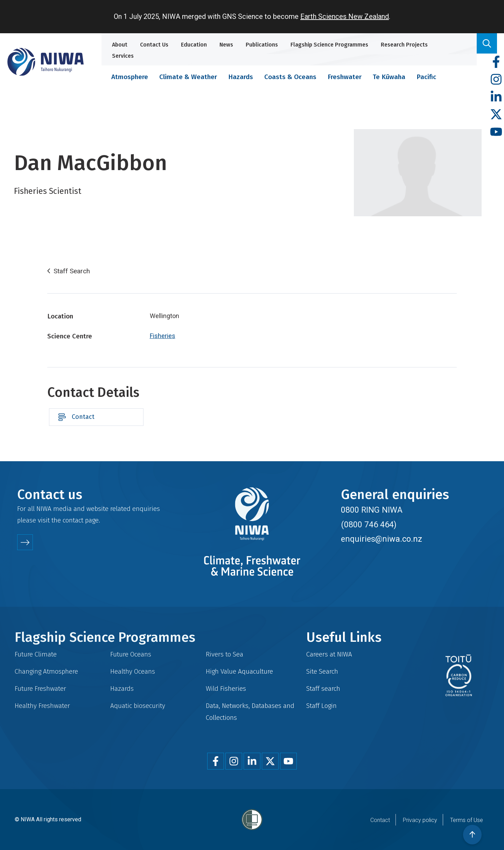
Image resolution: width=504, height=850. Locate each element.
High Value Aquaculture (239, 671)
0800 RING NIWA (372, 510)
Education (194, 45)
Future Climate (36, 654)
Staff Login (321, 706)
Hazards (241, 77)
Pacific (426, 77)
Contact (83, 417)
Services (123, 56)
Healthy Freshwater (42, 706)
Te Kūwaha (389, 77)
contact (73, 520)
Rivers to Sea (225, 654)
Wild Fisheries (226, 689)
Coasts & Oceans (290, 77)
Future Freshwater (40, 689)
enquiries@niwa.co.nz (381, 539)
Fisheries (163, 336)
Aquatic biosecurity (138, 706)
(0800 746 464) (369, 525)
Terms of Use (467, 820)
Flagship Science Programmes (329, 45)
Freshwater (345, 77)
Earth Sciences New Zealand (345, 16)
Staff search (323, 689)
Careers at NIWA (329, 654)
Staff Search (72, 271)
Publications (262, 45)
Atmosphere (130, 77)
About (120, 45)
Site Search (322, 671)
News (226, 45)
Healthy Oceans (133, 671)
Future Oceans (131, 654)
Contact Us (154, 45)
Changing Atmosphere (46, 671)
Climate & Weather (188, 77)
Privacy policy (420, 820)
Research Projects (404, 45)
